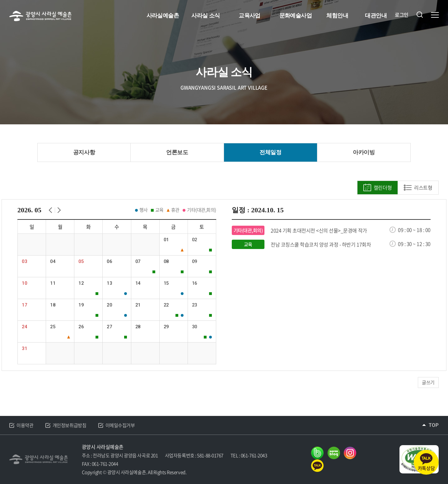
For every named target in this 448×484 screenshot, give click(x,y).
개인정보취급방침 (69, 425)
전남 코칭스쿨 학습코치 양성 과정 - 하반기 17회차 (321, 244)
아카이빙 (364, 152)
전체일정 (270, 152)
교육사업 (250, 16)
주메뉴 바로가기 (0, 0)
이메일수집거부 (120, 425)
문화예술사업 (296, 16)
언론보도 (177, 152)
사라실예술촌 (163, 16)
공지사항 (84, 152)
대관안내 (376, 16)
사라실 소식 (205, 16)
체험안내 (337, 16)
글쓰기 (428, 382)
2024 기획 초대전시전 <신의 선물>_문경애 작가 (319, 230)
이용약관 (25, 425)
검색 (420, 15)
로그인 (402, 15)
